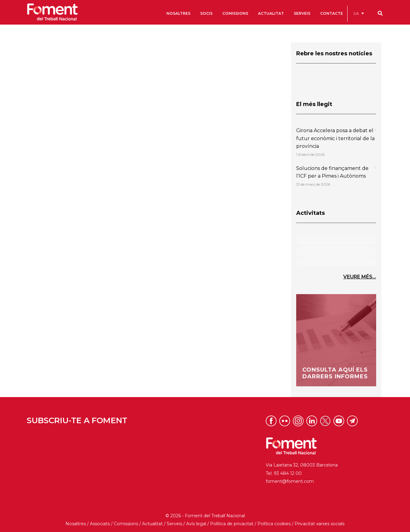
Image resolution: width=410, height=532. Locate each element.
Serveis (174, 524)
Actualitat (152, 524)
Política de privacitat (232, 524)
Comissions (126, 524)
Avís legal (196, 524)
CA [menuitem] (356, 13)
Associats (100, 524)
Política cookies (274, 524)
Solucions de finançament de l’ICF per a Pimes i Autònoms (332, 172)
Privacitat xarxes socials (320, 524)
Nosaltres (76, 524)
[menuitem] (359, 13)
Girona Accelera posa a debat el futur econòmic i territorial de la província (335, 138)
